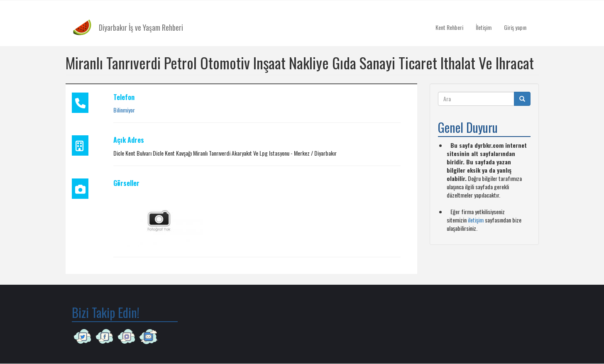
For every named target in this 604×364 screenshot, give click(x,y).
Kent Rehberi (449, 27)
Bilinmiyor (124, 110)
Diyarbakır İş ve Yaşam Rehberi (141, 27)
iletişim (476, 220)
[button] (159, 220)
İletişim (484, 27)
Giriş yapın (515, 27)
